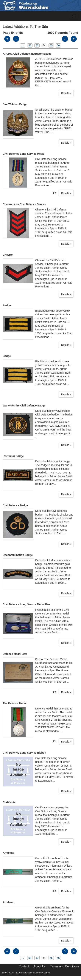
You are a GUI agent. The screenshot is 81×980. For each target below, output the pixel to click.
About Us (40, 966)
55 (51, 45)
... (23, 45)
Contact (24, 966)
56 (58, 45)
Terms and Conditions (65, 966)
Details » (66, 93)
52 (30, 45)
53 (37, 45)
